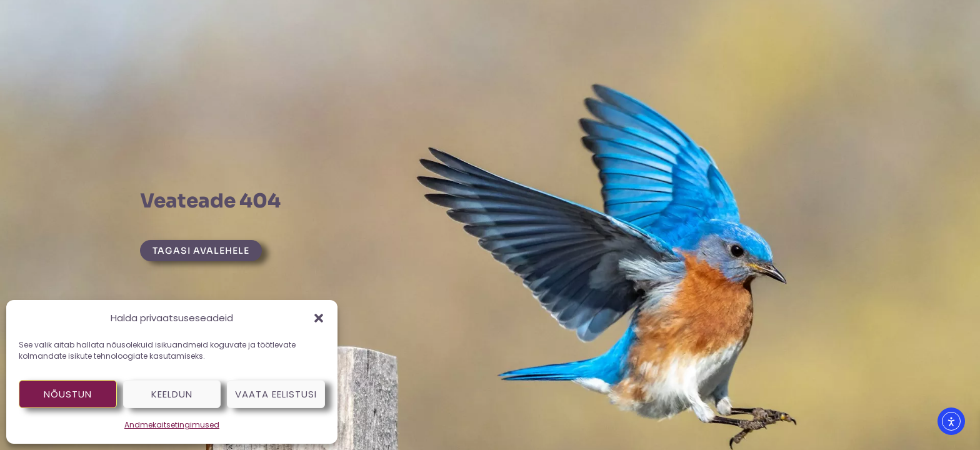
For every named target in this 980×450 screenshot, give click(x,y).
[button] (319, 318)
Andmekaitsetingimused (172, 425)
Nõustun (68, 394)
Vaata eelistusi (276, 394)
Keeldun (172, 394)
